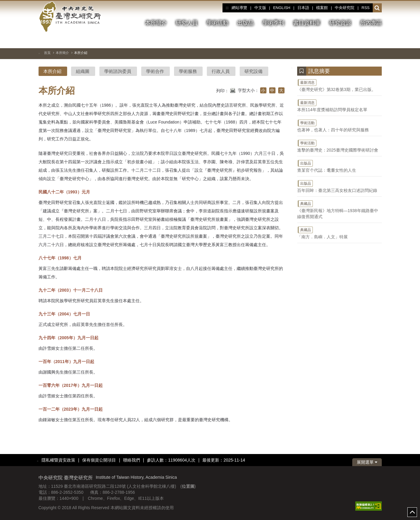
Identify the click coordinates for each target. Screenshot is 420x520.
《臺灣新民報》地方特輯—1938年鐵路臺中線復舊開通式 (339, 209)
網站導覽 (239, 8)
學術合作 (155, 71)
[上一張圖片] (356, 40)
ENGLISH (282, 8)
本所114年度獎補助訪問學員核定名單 (339, 105)
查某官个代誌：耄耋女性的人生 (339, 166)
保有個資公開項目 (99, 460)
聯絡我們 (132, 460)
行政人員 (221, 71)
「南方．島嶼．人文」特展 (339, 233)
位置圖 (188, 486)
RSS (366, 8)
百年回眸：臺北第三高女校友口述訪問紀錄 (339, 186)
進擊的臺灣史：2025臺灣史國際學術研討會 (339, 146)
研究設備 (254, 71)
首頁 (47, 53)
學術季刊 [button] (273, 23)
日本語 (303, 8)
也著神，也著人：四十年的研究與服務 (339, 126)
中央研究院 (345, 8)
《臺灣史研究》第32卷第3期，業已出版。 (339, 85)
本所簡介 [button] (156, 23)
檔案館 (322, 8)
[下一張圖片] (366, 40)
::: (227, 8)
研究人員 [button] (187, 23)
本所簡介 (62, 53)
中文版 (260, 8)
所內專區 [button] (371, 23)
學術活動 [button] (217, 23)
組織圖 (83, 71)
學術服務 (188, 71)
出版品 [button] (245, 23)
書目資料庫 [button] (307, 23)
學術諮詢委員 (118, 71)
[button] (377, 8)
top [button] (412, 512)
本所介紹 (52, 71)
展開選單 (367, 462)
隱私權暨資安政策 (58, 460)
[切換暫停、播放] (345, 40)
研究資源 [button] (340, 23)
